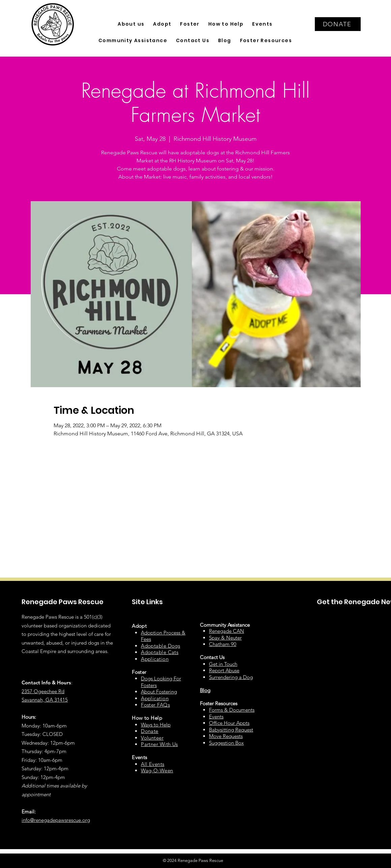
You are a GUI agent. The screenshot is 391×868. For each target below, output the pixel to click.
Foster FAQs (155, 705)
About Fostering (159, 692)
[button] (131, 24)
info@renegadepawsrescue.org (56, 820)
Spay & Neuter (225, 638)
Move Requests (226, 736)
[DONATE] (338, 24)
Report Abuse (224, 670)
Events (216, 717)
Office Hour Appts (229, 723)
